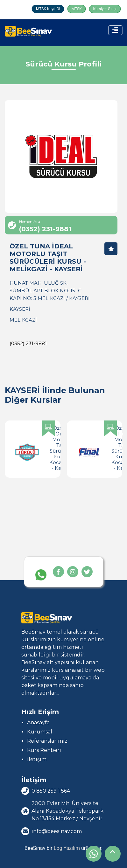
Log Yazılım (67, 848)
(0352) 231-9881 (28, 343)
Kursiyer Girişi (105, 9)
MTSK (77, 9)
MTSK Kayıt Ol (48, 9)
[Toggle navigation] (115, 30)
